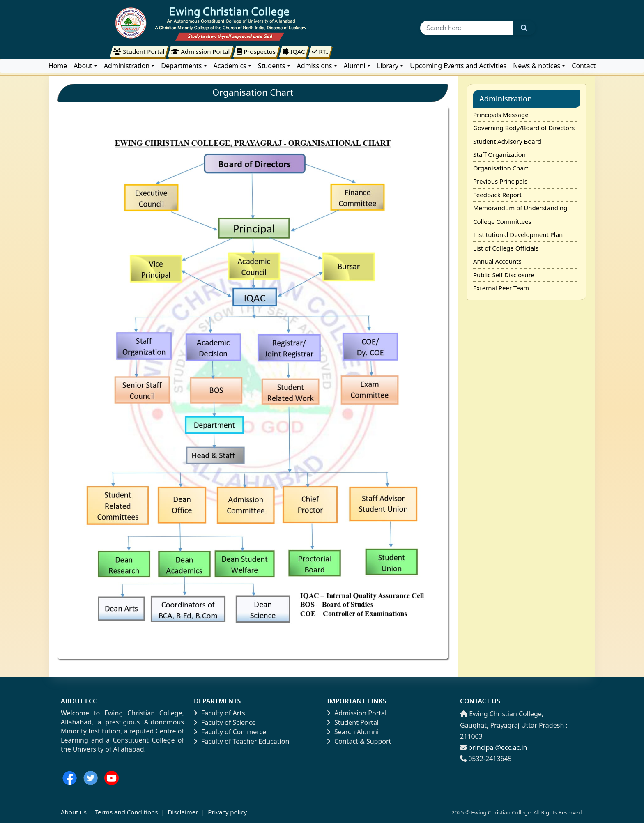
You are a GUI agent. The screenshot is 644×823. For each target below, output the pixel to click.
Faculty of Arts (220, 713)
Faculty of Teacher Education (241, 741)
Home (58, 65)
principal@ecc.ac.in (498, 747)
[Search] (467, 28)
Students (272, 65)
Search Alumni (353, 731)
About (83, 65)
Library (388, 65)
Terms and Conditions (126, 812)
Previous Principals (500, 181)
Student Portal (353, 722)
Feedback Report (497, 194)
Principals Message (501, 114)
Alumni (355, 65)
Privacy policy (227, 812)
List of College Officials (506, 247)
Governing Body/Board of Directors (524, 127)
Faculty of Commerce (230, 731)
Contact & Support (359, 741)
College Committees (502, 221)
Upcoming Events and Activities (458, 65)
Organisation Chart (501, 167)
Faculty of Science (225, 722)
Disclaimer (183, 812)
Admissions (315, 65)
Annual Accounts (497, 261)
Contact (584, 65)
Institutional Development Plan (518, 234)
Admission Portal (357, 713)
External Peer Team (501, 287)
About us (74, 812)
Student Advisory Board (507, 140)
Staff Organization (499, 154)
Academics (230, 65)
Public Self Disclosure (504, 274)
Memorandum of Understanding (520, 207)
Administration (127, 65)
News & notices (537, 65)
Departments (181, 65)
